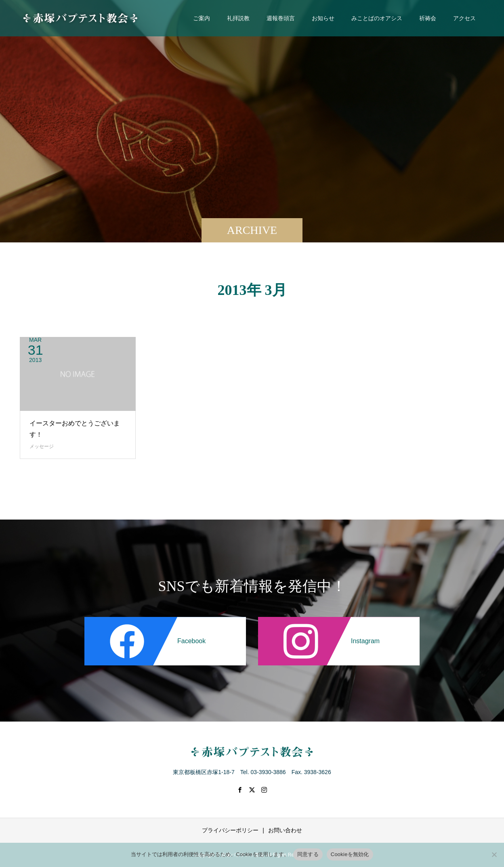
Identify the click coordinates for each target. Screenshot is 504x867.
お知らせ (323, 18)
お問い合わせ (285, 830)
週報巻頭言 (281, 18)
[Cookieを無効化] (494, 854)
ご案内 (202, 18)
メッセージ (42, 446)
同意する (308, 854)
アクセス (464, 18)
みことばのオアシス (377, 18)
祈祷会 (428, 18)
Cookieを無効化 (350, 854)
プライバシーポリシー (230, 830)
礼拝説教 (238, 18)
